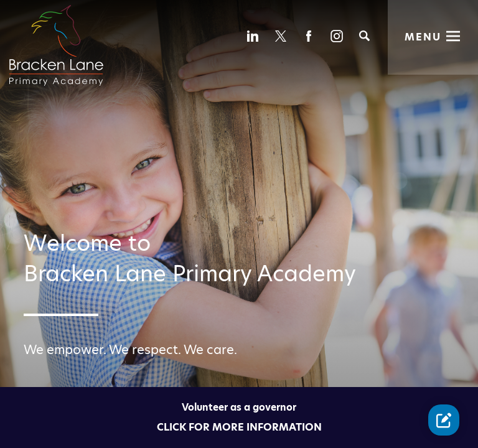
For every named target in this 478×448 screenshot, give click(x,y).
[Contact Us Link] (444, 420)
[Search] (364, 36)
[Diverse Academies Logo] (64, 33)
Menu (423, 37)
